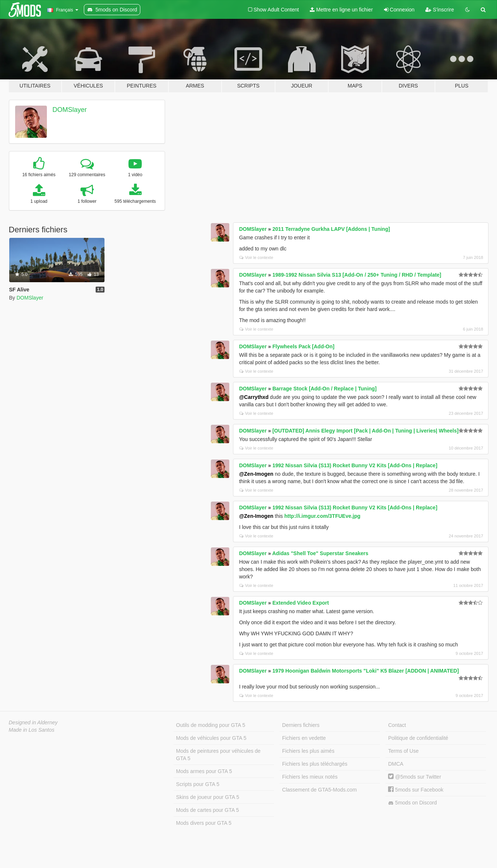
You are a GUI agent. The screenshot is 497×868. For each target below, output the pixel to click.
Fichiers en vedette (304, 738)
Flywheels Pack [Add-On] (304, 346)
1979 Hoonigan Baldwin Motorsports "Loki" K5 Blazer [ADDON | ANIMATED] (366, 671)
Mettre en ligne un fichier (341, 10)
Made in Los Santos (32, 730)
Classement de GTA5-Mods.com (319, 790)
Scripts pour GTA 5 (198, 784)
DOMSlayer (70, 110)
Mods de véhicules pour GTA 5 (211, 738)
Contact (397, 725)
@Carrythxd (254, 397)
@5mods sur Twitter (414, 777)
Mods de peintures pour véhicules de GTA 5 (218, 755)
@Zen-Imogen (256, 474)
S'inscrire (440, 10)
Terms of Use (403, 751)
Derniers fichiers (301, 725)
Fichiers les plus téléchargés (315, 764)
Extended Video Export (301, 603)
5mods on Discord (412, 803)
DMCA (396, 764)
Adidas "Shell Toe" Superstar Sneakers (320, 553)
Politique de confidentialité (418, 738)
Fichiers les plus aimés (308, 751)
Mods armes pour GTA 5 (204, 771)
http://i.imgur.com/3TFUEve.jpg (322, 516)
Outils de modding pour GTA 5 (211, 725)
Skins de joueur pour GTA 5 (208, 797)
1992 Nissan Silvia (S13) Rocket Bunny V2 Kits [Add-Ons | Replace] (355, 465)
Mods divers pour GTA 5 (204, 823)
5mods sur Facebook (416, 790)
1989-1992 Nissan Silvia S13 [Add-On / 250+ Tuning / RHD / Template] (357, 275)
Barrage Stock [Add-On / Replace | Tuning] (325, 389)
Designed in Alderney (33, 722)
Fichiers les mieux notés (310, 777)
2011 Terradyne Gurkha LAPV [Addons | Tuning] (331, 229)
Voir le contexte (256, 257)
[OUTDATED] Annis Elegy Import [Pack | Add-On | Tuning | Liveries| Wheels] (366, 431)
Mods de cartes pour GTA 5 (208, 810)
